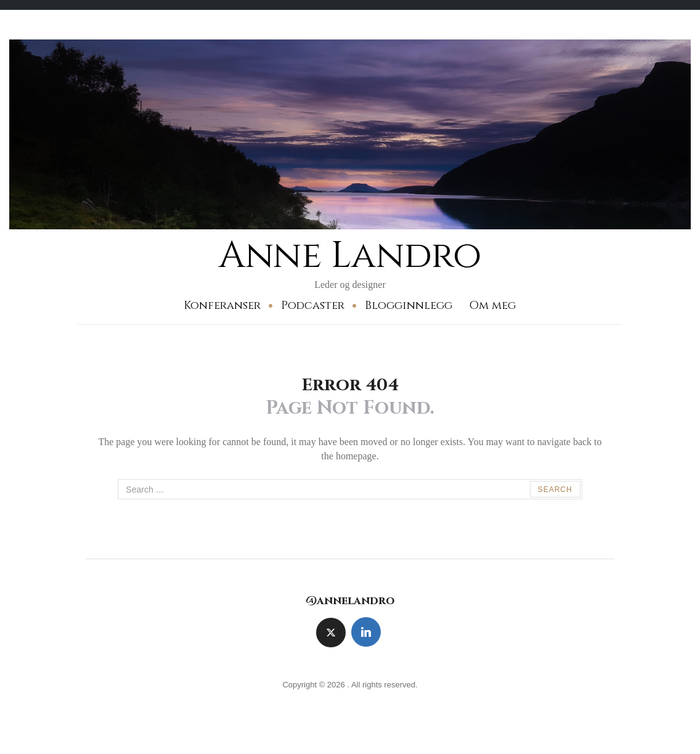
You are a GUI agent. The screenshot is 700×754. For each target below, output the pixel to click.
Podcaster (313, 305)
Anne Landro (350, 256)
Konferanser (222, 305)
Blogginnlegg (409, 305)
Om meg (492, 305)
